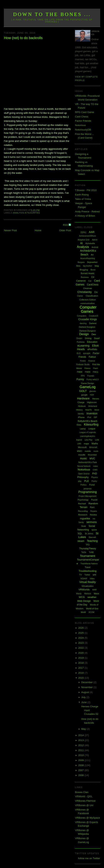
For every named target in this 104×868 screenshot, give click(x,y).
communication (87, 303)
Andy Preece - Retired (87, 212)
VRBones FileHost (85, 801)
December (87, 682)
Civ (96, 292)
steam (81, 541)
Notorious (80, 125)
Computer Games (88, 309)
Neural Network (84, 466)
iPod (89, 417)
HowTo (89, 410)
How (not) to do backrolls (23, 38)
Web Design (84, 601)
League (92, 429)
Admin (95, 240)
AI (81, 243)
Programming (87, 492)
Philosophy (83, 477)
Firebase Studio (83, 365)
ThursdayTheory (88, 549)
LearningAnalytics (88, 436)
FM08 (80, 372)
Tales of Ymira (83, 199)
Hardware (83, 398)
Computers (82, 316)
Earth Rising (82, 195)
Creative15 (94, 316)
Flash (96, 368)
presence (88, 489)
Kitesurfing (32, 213)
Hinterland (93, 406)
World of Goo (92, 609)
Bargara (81, 262)
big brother (87, 266)
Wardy (79, 594)
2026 (81, 628)
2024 (81, 638)
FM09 (87, 372)
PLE (87, 481)
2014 (81, 735)
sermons (92, 522)
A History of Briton (85, 216)
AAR (92, 232)
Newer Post (10, 230)
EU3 (79, 353)
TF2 (88, 545)
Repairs (94, 511)
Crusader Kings (88, 319)
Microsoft (82, 447)
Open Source (84, 474)
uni (94, 575)
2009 (81, 760)
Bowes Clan (82, 792)
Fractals (91, 376)
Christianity (85, 292)
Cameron (81, 281)
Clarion (80, 296)
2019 (81, 658)
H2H (92, 395)
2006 (81, 775)
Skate (84, 526)
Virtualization (88, 586)
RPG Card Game (84, 112)
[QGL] (84, 232)
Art (92, 255)
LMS (79, 444)
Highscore (92, 402)
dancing (83, 323)
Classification (92, 296)
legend (79, 440)
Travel (87, 567)
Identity (81, 414)
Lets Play (89, 440)
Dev (94, 334)
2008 (81, 765)
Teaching (92, 541)
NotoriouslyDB (83, 130)
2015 (81, 678)
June (84, 702)
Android (95, 247)
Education (92, 342)
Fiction (83, 361)
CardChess (93, 285)
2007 (81, 770)
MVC (92, 459)
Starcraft (92, 537)
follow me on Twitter (89, 858)
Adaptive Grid (84, 240)
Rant (92, 507)
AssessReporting (88, 258)
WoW (83, 612)
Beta (78, 266)
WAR (94, 590)
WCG (82, 597)
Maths (95, 444)
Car (90, 281)
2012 (81, 745)
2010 (81, 755)
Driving (88, 338)
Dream (79, 338)
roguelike (85, 518)
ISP (95, 417)
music (84, 458)
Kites (79, 425)
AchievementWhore (88, 236)
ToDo (84, 552)
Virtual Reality (87, 582)
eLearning (83, 346)
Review (93, 515)
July (84, 697)
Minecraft (93, 447)
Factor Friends (83, 121)
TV (80, 575)
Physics (94, 477)
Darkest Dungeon (88, 331)
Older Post (65, 230)
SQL (80, 534)
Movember (92, 455)
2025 (81, 633)
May (84, 729)
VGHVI (84, 579)
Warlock (88, 594)
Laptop (83, 429)
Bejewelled (92, 262)
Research (83, 515)
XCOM (92, 612)
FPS (83, 376)
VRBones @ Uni (84, 805)
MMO (79, 451)
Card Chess (82, 117)
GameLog (88, 387)
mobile (88, 451)
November (87, 687)
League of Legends (88, 432)
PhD (94, 473)
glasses (93, 391)
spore (94, 530)
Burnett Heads (87, 273)
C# (93, 277)
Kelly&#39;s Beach (88, 421)
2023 (81, 643)
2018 (81, 663)
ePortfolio (92, 349)
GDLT (83, 391)
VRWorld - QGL (84, 796)
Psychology (83, 500)
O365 (95, 470)
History (79, 410)
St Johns (89, 534)
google (84, 395)
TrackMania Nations (89, 564)
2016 (81, 673)
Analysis (19, 213)
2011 (81, 750)
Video (92, 579)
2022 (81, 648)
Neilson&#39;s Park (88, 462)
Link (97, 440)
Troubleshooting (88, 571)
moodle (82, 455)
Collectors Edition (88, 300)
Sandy (81, 522)
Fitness (87, 368)
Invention (92, 413)
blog (97, 266)
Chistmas (88, 288)
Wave (96, 594)
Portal (92, 485)
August (85, 692)
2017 (81, 668)
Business (85, 277)
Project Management (87, 496)
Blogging (84, 270)
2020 (81, 653)
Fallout (92, 357)
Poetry (94, 481)
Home (38, 230)
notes (96, 466)
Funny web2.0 (93, 380)
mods (96, 451)
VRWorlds (84, 590)
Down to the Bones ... (52, 14)
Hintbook (82, 406)
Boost (93, 270)
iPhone (81, 417)
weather (92, 597)
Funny (80, 379)
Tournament (88, 556)
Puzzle (94, 500)
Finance (92, 361)
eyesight (87, 353)
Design (84, 334)
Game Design (88, 383)
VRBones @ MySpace (87, 818)
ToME (91, 552)
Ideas (97, 410)
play (80, 481)
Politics (83, 485)
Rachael (82, 504)
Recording (83, 511)
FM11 (96, 372)
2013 (81, 740)
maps (86, 444)
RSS (66, 225)
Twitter (87, 575)
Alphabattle (90, 243)
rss (94, 519)
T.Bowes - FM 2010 (86, 190)
